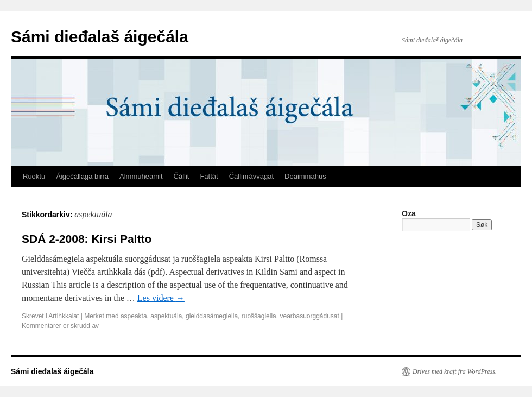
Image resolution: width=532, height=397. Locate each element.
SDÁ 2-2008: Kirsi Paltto (87, 239)
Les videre (161, 298)
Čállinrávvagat (251, 176)
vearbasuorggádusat (309, 316)
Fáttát (209, 176)
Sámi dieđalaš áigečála (100, 37)
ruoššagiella (259, 316)
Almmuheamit (141, 176)
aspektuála (166, 316)
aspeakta (134, 316)
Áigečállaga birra (82, 176)
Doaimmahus (305, 176)
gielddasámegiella (212, 316)
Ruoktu (34, 176)
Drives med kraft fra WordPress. (455, 371)
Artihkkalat (64, 316)
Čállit (182, 176)
